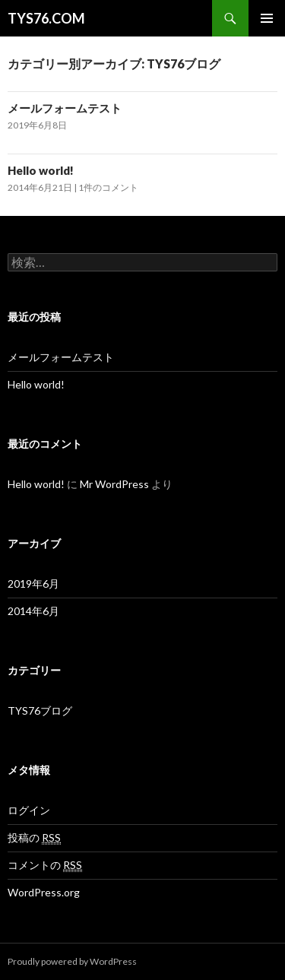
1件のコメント (108, 187)
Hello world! (41, 170)
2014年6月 (33, 611)
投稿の (34, 838)
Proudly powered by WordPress (72, 961)
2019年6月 (33, 584)
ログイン (29, 810)
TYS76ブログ (40, 710)
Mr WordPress (114, 484)
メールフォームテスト (65, 108)
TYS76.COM (46, 18)
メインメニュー (267, 18)
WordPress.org (44, 892)
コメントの (45, 865)
